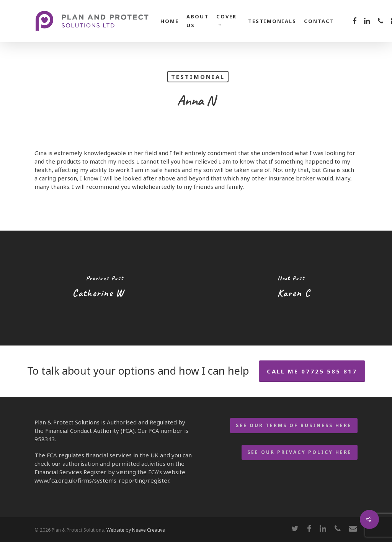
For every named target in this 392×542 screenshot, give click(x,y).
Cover (226, 19)
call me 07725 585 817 (312, 371)
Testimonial (198, 77)
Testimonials (272, 21)
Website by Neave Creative (136, 530)
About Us (198, 21)
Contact (319, 21)
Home (170, 21)
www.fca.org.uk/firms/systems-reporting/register (102, 480)
